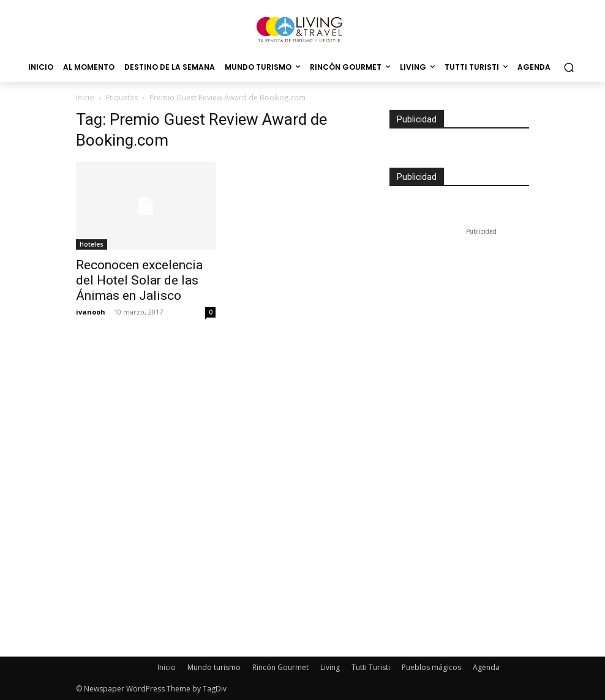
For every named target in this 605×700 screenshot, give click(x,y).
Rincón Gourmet (280, 667)
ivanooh (91, 312)
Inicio (85, 98)
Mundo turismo (214, 667)
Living (330, 667)
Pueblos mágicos (431, 667)
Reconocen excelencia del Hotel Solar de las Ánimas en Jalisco (139, 280)
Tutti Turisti (371, 667)
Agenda (486, 667)
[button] (569, 68)
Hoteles (92, 244)
